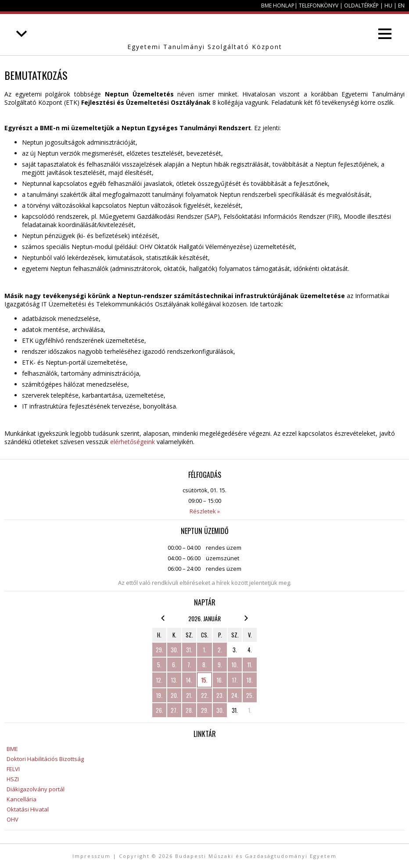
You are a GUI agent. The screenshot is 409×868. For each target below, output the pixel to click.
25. (250, 695)
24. (235, 695)
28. (189, 710)
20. (174, 695)
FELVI (13, 769)
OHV (13, 819)
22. (205, 695)
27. (174, 710)
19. (159, 695)
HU (388, 5)
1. (205, 650)
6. (174, 665)
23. (220, 695)
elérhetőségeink (133, 442)
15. (204, 680)
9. (220, 665)
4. (250, 650)
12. (159, 680)
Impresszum (91, 856)
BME (12, 749)
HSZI (13, 779)
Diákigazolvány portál (36, 789)
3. (235, 650)
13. (174, 680)
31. (189, 650)
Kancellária (22, 799)
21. (189, 695)
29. (160, 650)
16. (220, 680)
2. (220, 650)
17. (235, 680)
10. (235, 665)
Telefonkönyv (319, 5)
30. (174, 650)
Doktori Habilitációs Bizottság (45, 759)
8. (204, 665)
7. (189, 665)
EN (401, 5)
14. (189, 680)
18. (250, 680)
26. (160, 710)
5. (159, 665)
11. (250, 665)
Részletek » (205, 511)
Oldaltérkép (361, 5)
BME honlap (278, 5)
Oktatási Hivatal (28, 809)
